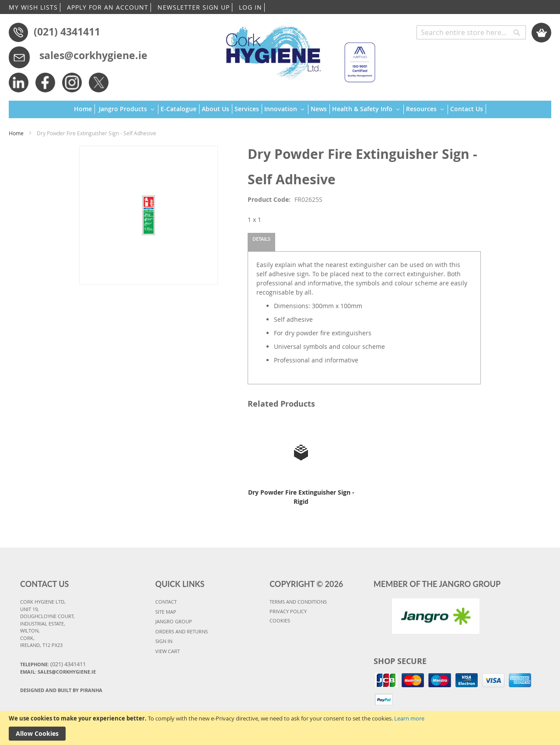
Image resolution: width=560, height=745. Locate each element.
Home (16, 133)
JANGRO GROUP (174, 621)
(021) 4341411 (67, 32)
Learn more (409, 718)
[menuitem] (84, 109)
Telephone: (53, 664)
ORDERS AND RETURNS (182, 631)
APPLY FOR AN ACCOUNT (108, 7)
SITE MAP (166, 612)
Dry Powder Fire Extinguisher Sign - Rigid (301, 497)
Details (261, 239)
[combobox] (471, 32)
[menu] (280, 110)
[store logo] (296, 50)
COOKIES (280, 620)
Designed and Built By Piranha (61, 690)
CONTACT (166, 602)
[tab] (261, 242)
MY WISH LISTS (33, 7)
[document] (280, 728)
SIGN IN (164, 641)
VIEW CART (168, 651)
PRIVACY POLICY (288, 611)
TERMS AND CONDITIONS (298, 602)
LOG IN (250, 7)
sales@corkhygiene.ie (93, 55)
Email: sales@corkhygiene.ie (58, 672)
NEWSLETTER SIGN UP (194, 7)
